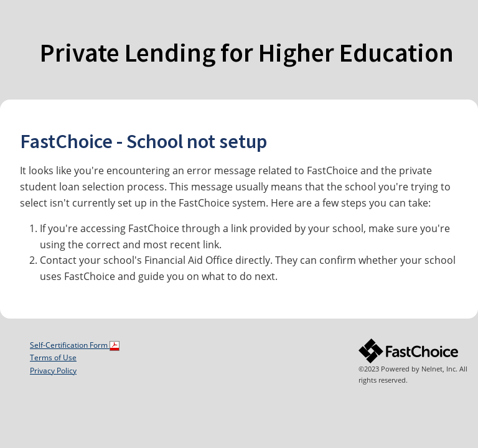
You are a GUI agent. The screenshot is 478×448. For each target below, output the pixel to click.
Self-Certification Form (75, 345)
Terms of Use (53, 357)
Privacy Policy (53, 371)
